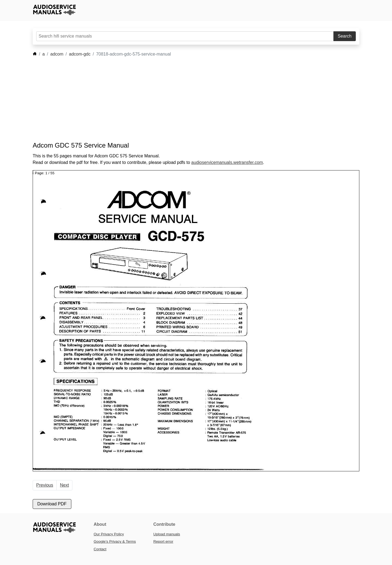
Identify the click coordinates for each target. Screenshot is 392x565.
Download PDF (52, 504)
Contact (100, 549)
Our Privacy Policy (109, 534)
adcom (57, 54)
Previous (45, 485)
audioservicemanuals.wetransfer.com (227, 162)
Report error (163, 541)
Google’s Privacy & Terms (115, 541)
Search (345, 36)
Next (64, 485)
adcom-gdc (80, 54)
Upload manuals (167, 534)
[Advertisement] (188, 99)
